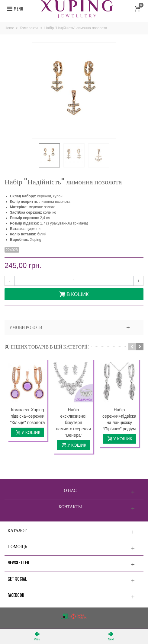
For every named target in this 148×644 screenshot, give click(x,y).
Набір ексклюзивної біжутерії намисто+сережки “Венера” (73, 422)
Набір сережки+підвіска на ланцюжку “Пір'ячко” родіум (119, 419)
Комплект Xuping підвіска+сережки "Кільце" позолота (28, 416)
